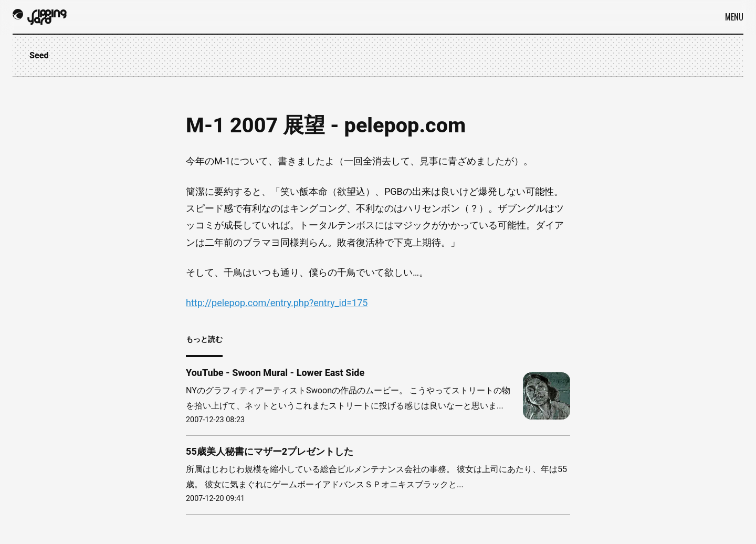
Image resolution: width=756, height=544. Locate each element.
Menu (734, 17)
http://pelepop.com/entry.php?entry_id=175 (277, 303)
